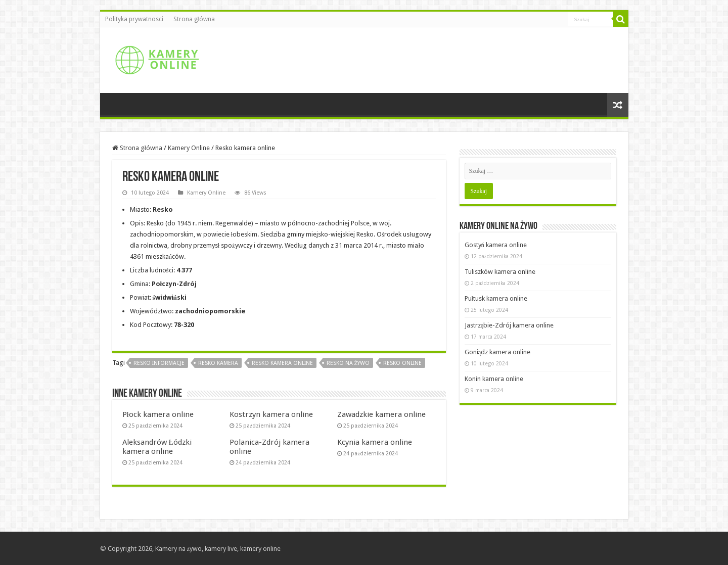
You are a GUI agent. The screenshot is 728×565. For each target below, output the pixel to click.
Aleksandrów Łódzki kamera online (157, 447)
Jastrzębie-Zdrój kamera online (509, 325)
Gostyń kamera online (496, 245)
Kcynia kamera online (375, 442)
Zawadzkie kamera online (381, 414)
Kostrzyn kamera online (271, 414)
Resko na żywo (348, 363)
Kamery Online (189, 148)
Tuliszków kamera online (500, 272)
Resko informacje (159, 363)
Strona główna (194, 19)
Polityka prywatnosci (134, 19)
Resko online (402, 363)
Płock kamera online (158, 414)
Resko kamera (218, 363)
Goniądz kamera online (498, 352)
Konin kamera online (494, 379)
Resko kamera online (282, 363)
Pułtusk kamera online (496, 298)
